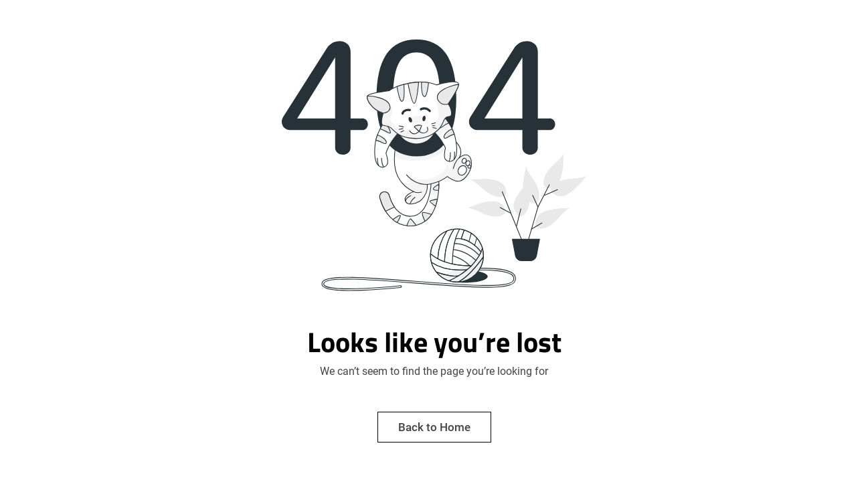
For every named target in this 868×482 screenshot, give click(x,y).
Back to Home (434, 427)
